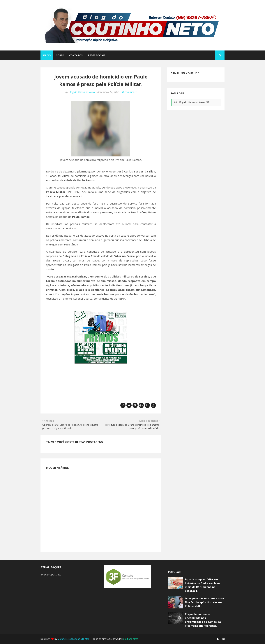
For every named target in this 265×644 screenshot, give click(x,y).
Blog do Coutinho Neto (82, 92)
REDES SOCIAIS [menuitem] (97, 55)
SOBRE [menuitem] (60, 55)
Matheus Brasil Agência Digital (73, 639)
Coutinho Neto (131, 639)
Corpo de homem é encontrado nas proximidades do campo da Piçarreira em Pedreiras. (203, 620)
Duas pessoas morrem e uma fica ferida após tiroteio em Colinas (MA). (204, 602)
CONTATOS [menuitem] (76, 55)
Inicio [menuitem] (47, 55)
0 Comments (129, 92)
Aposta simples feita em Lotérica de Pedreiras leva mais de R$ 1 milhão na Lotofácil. (202, 585)
